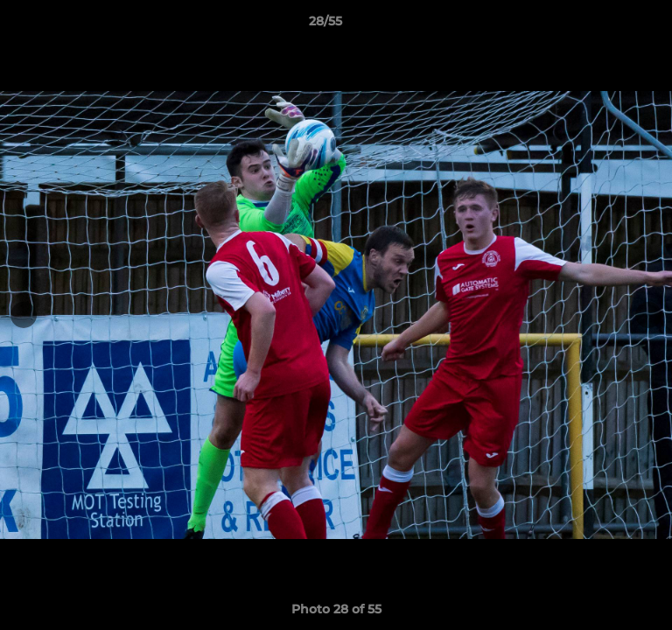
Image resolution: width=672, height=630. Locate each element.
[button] (609, 25)
